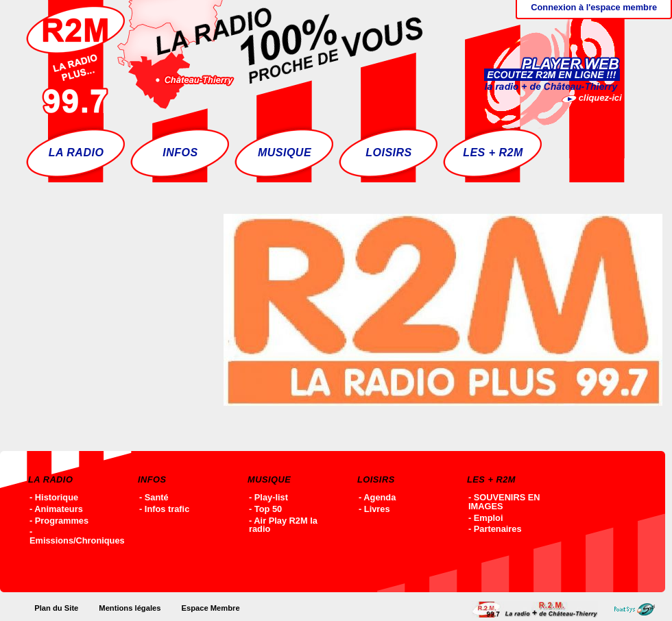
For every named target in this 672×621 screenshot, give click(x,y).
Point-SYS (638, 609)
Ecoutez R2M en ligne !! (539, 58)
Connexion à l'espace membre (594, 7)
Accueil (538, 609)
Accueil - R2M (225, 58)
